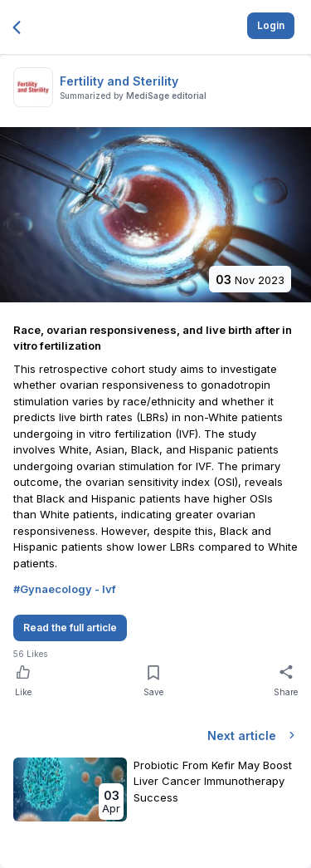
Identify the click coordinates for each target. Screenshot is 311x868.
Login (271, 25)
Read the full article (70, 628)
